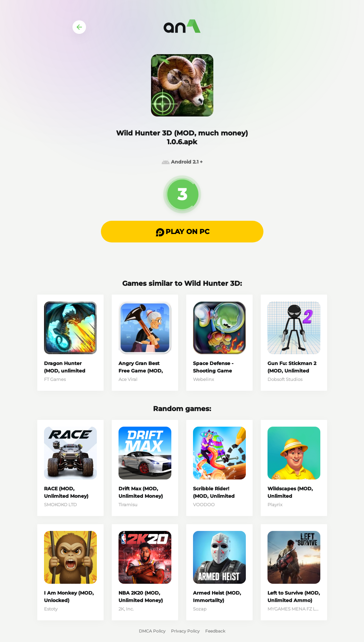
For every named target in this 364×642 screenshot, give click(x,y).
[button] (182, 232)
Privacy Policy (185, 631)
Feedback (215, 631)
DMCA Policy (152, 631)
